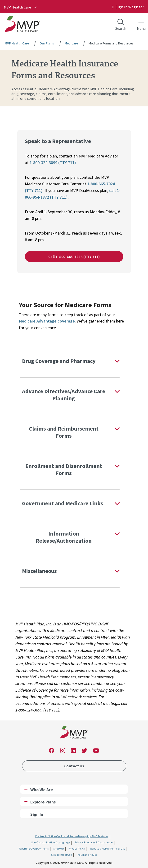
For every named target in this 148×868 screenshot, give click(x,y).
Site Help (58, 848)
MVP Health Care (17, 7)
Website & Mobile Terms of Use (107, 848)
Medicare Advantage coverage (47, 321)
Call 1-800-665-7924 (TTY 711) (74, 257)
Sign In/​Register (130, 7)
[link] (74, 733)
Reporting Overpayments (34, 848)
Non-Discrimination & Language (50, 842)
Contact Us (74, 766)
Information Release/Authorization (64, 537)
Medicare (71, 43)
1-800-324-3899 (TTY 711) (53, 163)
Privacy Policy (77, 848)
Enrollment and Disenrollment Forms (64, 469)
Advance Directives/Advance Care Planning (64, 395)
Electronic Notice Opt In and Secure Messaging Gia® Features (72, 836)
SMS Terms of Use (61, 855)
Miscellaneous (39, 571)
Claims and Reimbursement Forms (64, 432)
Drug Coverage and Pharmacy (59, 361)
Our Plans (47, 43)
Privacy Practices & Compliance (94, 842)
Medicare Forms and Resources (111, 43)
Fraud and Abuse (87, 855)
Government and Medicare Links (63, 503)
